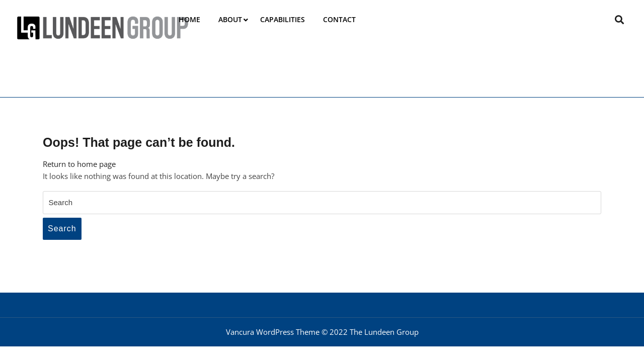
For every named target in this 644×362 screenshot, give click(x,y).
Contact (339, 19)
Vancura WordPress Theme (273, 332)
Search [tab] (62, 229)
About (230, 19)
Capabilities (283, 19)
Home (189, 19)
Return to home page (79, 164)
